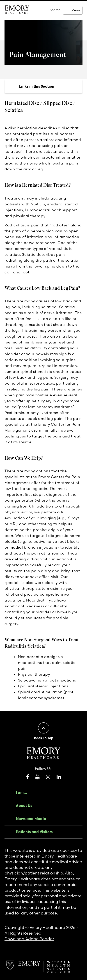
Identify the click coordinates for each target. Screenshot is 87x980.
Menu (76, 10)
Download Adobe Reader (29, 939)
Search (55, 10)
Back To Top (44, 738)
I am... (21, 792)
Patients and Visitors (34, 832)
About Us (24, 806)
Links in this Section (37, 86)
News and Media (31, 819)
